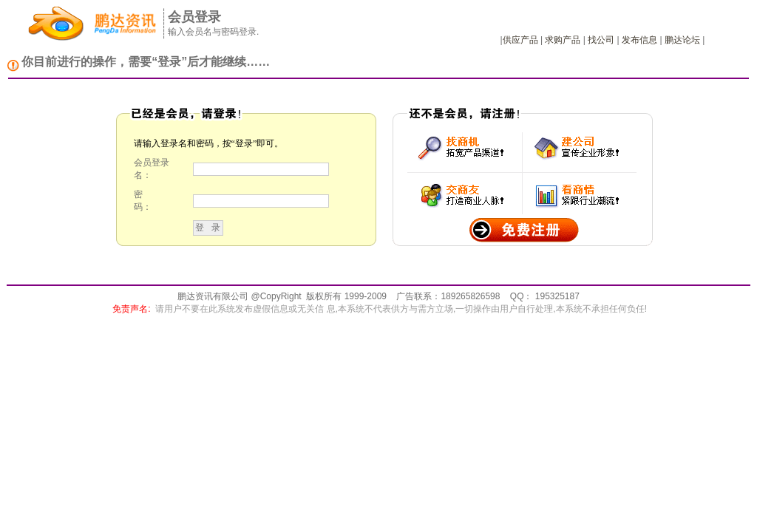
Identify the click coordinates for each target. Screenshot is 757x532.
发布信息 (639, 40)
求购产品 (563, 40)
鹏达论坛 (682, 40)
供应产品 (520, 40)
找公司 (601, 40)
